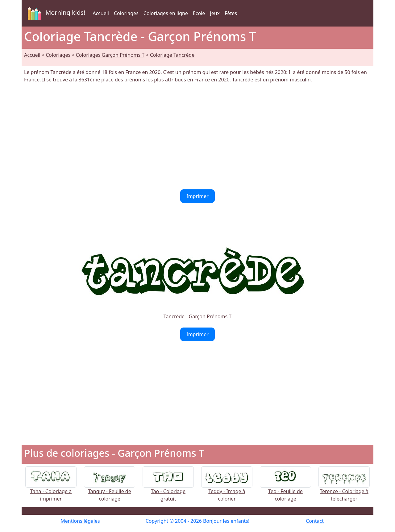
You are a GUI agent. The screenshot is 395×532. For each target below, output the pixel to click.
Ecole (199, 13)
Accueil (101, 13)
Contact (315, 521)
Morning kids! (55, 13)
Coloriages (126, 13)
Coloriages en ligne (166, 13)
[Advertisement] (197, 136)
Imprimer (197, 196)
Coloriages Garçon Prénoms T (110, 55)
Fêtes (231, 13)
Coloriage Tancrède (172, 55)
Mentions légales (80, 521)
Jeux (215, 13)
